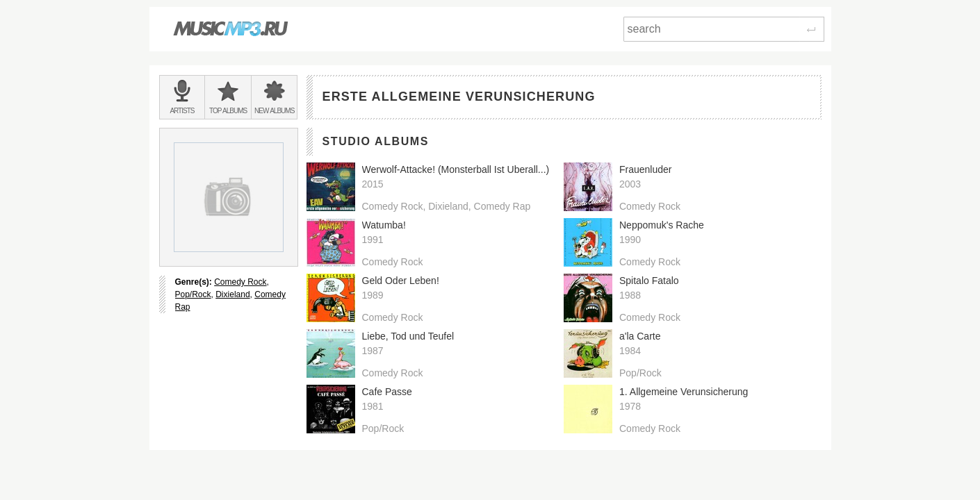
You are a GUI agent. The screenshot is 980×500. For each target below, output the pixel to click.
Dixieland (232, 294)
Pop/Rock (193, 294)
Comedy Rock (240, 282)
